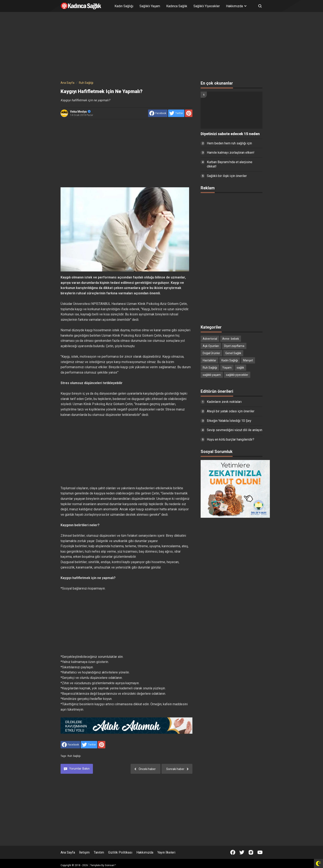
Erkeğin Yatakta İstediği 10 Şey (229, 421)
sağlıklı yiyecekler (237, 375)
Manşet (248, 360)
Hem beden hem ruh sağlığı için (229, 143)
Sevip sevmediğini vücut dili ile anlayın (235, 430)
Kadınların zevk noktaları (224, 402)
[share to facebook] (158, 113)
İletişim (84, 852)
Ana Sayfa (68, 852)
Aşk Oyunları (211, 346)
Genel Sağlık (233, 353)
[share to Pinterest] (189, 113)
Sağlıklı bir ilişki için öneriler (227, 176)
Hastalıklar (209, 360)
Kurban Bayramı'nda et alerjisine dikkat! (230, 164)
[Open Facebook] (233, 852)
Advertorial (210, 339)
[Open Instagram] (251, 852)
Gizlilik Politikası (120, 852)
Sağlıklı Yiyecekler (207, 6)
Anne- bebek (231, 339)
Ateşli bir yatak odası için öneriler (231, 411)
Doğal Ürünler (211, 353)
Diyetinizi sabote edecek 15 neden (230, 134)
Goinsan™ (110, 865)
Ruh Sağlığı (74, 756)
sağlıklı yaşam (212, 375)
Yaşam (227, 368)
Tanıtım (99, 852)
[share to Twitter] (176, 113)
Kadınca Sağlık (177, 6)
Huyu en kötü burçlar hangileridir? (231, 439)
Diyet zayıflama (234, 346)
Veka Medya (80, 112)
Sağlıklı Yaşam (150, 6)
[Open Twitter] (242, 852)
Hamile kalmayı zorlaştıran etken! (231, 153)
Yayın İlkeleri (166, 852)
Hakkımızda (145, 852)
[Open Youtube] (260, 852)
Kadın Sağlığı (124, 6)
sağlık (240, 368)
